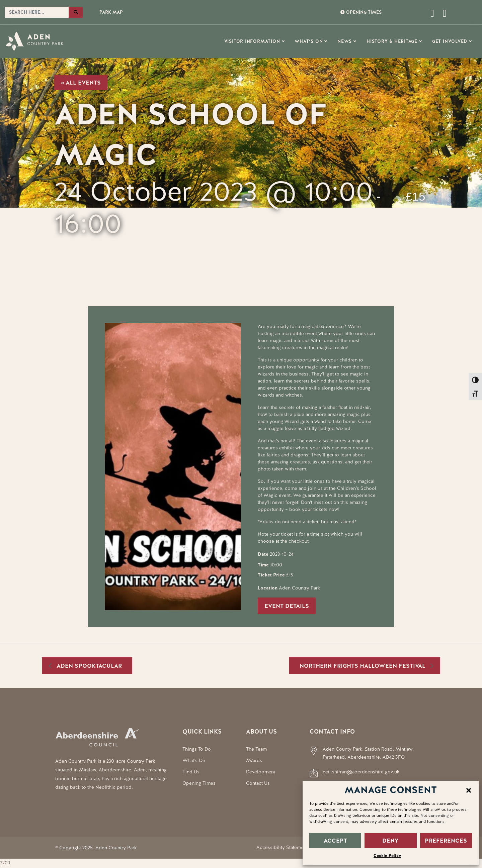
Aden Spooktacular (88, 666)
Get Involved (450, 41)
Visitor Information (252, 41)
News (345, 41)
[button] (469, 790)
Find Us (191, 772)
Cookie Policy (387, 856)
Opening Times (199, 783)
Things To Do (197, 749)
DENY (390, 841)
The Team (256, 749)
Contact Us (258, 783)
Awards (254, 760)
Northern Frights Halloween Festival (363, 666)
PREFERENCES (446, 841)
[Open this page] (406, 15)
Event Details (287, 606)
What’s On (309, 41)
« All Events (81, 83)
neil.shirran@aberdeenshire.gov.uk (361, 772)
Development (261, 772)
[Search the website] (37, 12)
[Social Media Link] (442, 15)
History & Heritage (392, 41)
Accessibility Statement (282, 847)
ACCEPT (335, 841)
